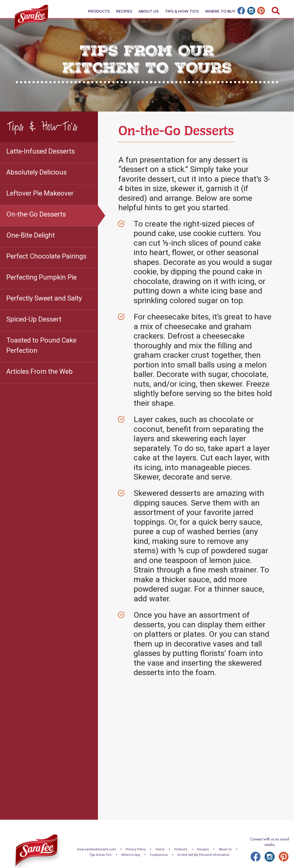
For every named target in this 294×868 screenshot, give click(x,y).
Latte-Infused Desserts (41, 151)
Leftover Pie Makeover (40, 193)
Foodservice (159, 855)
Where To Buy (220, 11)
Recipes (124, 11)
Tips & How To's (182, 11)
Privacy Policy (136, 849)
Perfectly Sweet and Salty (44, 298)
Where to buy (131, 855)
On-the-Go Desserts (36, 214)
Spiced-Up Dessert (34, 319)
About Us (148, 11)
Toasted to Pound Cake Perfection (41, 345)
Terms (160, 849)
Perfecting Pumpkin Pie (41, 277)
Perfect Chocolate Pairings (46, 256)
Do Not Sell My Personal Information (203, 855)
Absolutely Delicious (36, 172)
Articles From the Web (40, 371)
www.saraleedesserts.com (96, 849)
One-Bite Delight (31, 235)
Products (99, 11)
